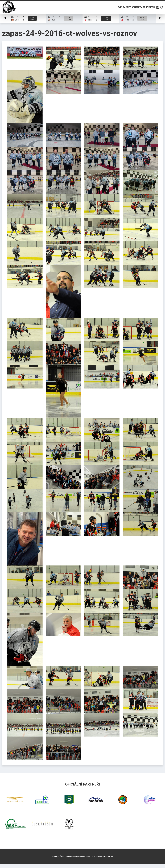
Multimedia (147, 9)
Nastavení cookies (106, 861)
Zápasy (121, 9)
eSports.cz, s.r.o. (92, 861)
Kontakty (133, 9)
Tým (113, 9)
